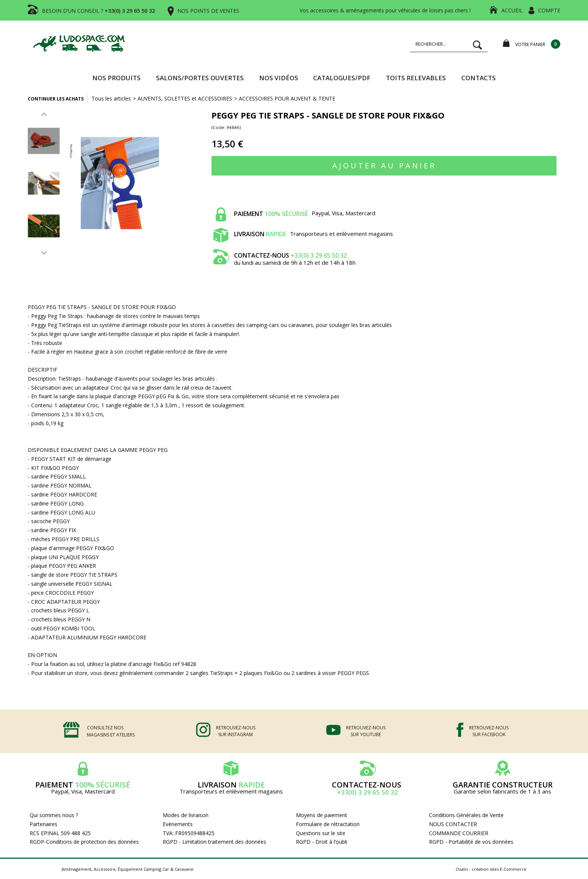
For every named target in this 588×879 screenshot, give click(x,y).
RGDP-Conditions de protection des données (84, 842)
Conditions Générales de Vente (466, 815)
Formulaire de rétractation (328, 824)
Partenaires (43, 824)
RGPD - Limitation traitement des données (214, 842)
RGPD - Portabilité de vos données (471, 842)
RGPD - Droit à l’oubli (322, 842)
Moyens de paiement (322, 815)
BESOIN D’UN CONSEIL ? (98, 11)
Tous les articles (111, 98)
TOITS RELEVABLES (416, 78)
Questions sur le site (321, 833)
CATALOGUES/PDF (342, 78)
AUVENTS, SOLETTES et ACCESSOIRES (185, 98)
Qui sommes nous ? (54, 815)
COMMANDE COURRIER (459, 833)
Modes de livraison (186, 815)
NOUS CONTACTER (453, 824)
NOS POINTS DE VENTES (208, 11)
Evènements (178, 824)
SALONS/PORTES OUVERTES (200, 78)
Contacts (478, 78)
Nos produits (116, 78)
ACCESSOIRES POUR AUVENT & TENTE (287, 98)
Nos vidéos (279, 78)
